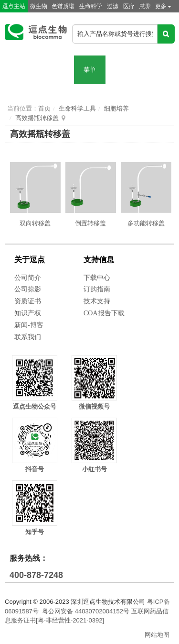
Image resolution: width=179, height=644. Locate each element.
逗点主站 (14, 6)
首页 (44, 108)
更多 (163, 6)
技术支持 (97, 301)
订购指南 (97, 289)
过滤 (113, 6)
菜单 (90, 70)
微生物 (39, 6)
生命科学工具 (77, 108)
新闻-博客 (29, 325)
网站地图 (157, 635)
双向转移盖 (35, 223)
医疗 (129, 6)
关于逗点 (30, 260)
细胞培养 (116, 108)
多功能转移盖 (146, 223)
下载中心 (97, 278)
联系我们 (28, 337)
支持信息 (99, 260)
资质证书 (28, 301)
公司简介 (28, 278)
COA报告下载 (104, 313)
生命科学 (91, 6)
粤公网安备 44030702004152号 (86, 611)
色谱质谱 (63, 6)
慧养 (145, 6)
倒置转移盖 (90, 223)
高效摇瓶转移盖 (37, 118)
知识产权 (28, 313)
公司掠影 (28, 289)
